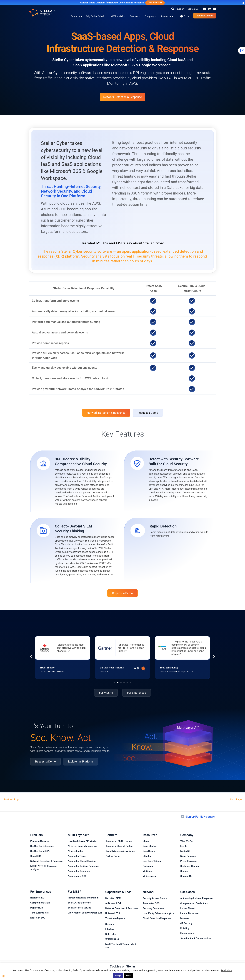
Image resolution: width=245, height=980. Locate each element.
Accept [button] (118, 976)
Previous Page (10, 800)
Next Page (237, 800)
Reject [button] (128, 976)
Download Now (155, 3)
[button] (173, 9)
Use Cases (187, 892)
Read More (226, 970)
